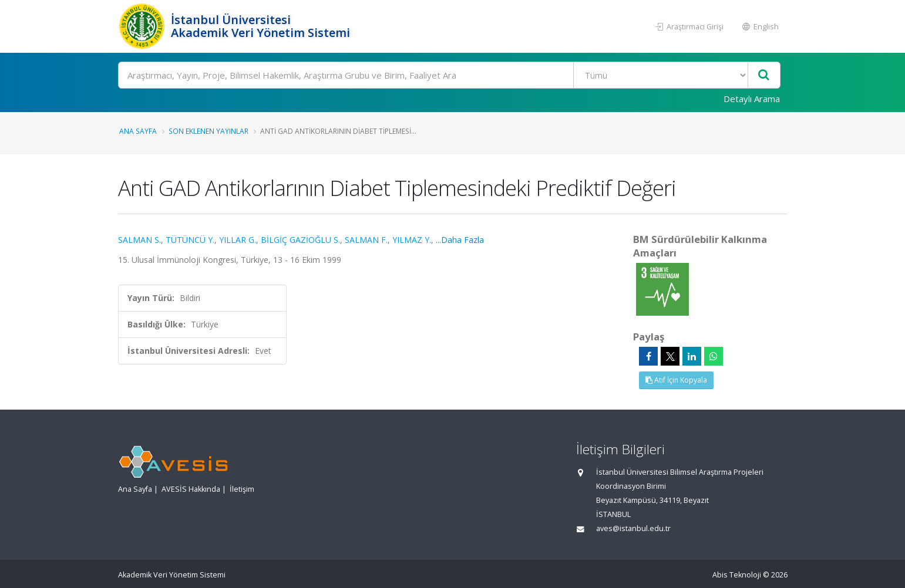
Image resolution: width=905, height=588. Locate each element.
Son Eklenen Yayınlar (208, 131)
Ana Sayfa (138, 131)
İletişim (242, 489)
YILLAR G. (238, 240)
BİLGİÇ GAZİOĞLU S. (300, 240)
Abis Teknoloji (737, 575)
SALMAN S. (139, 240)
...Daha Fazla (460, 240)
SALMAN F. (366, 240)
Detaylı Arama (752, 99)
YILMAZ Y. (412, 240)
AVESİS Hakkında (191, 489)
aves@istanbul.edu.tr (633, 528)
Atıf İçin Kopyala (676, 380)
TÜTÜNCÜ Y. (190, 240)
